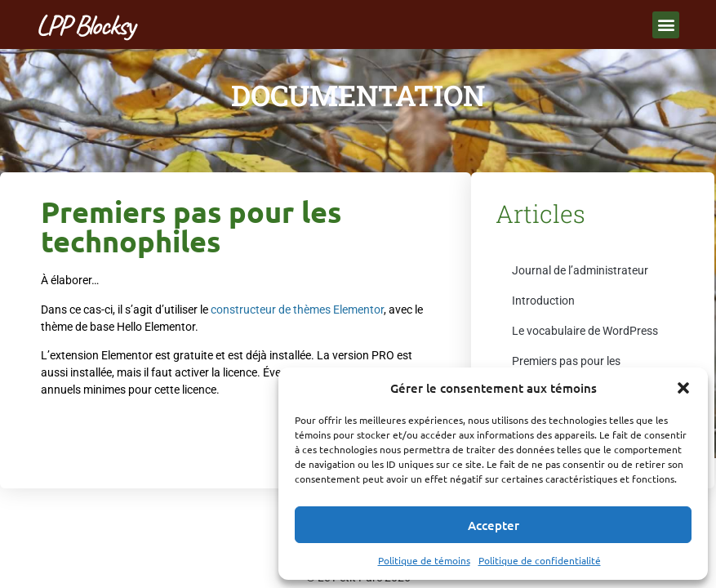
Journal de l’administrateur (580, 270)
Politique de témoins (424, 560)
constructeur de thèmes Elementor (297, 310)
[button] (683, 388)
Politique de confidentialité (540, 560)
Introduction (543, 301)
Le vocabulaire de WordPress (585, 331)
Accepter (494, 525)
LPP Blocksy (85, 25)
